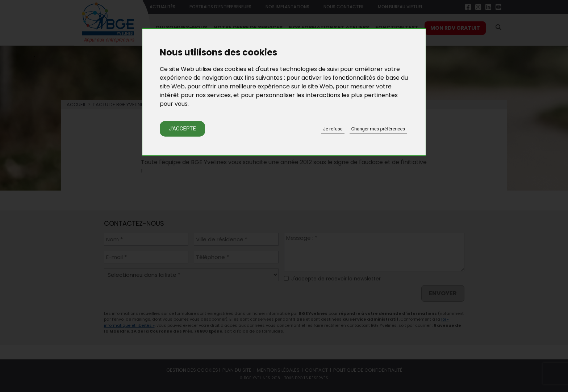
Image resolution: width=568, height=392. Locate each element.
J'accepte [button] (182, 129)
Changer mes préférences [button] (378, 129)
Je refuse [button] (333, 129)
